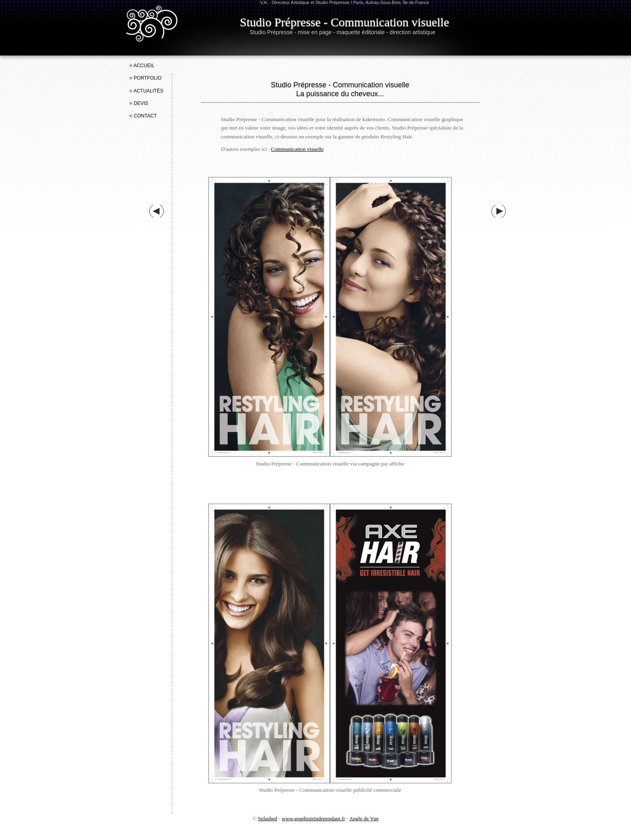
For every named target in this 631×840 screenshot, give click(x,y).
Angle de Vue (364, 818)
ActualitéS (146, 91)
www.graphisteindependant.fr (313, 818)
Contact (143, 116)
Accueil (142, 66)
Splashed (268, 818)
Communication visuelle (298, 149)
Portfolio (145, 78)
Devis (139, 103)
